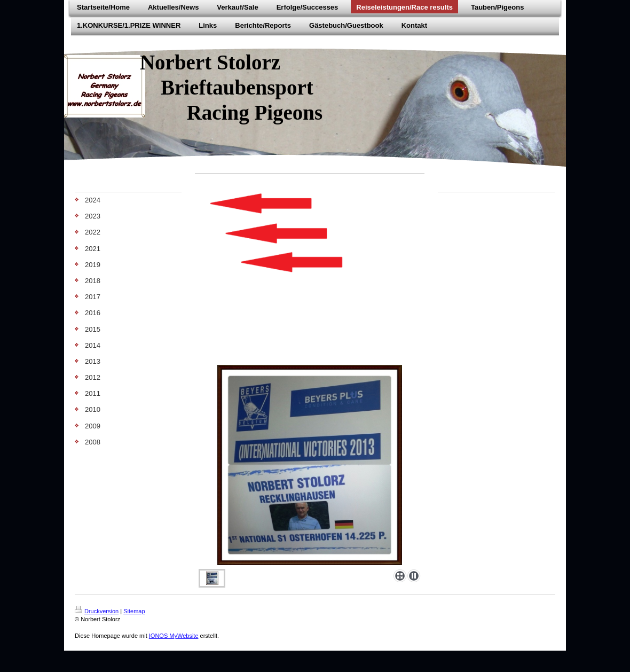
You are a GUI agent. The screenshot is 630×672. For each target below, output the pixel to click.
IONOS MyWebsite (174, 636)
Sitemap (134, 611)
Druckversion (97, 611)
